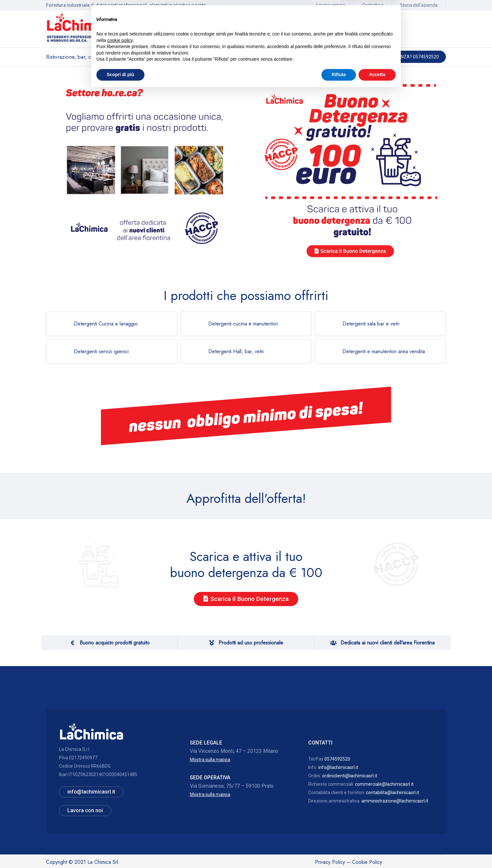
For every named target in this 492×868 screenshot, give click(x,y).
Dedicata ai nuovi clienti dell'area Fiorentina (388, 643)
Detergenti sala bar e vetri (371, 324)
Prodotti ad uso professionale (251, 643)
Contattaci (373, 5)
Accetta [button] (377, 850)
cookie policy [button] (120, 816)
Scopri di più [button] (120, 850)
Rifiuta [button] (339, 850)
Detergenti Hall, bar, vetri (236, 351)
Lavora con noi (331, 5)
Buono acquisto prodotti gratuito (115, 643)
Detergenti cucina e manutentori (243, 324)
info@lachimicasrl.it (338, 767)
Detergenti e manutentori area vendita (384, 351)
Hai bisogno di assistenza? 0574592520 (394, 57)
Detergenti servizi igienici (101, 351)
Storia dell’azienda (419, 5)
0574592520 (337, 759)
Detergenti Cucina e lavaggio (106, 324)
